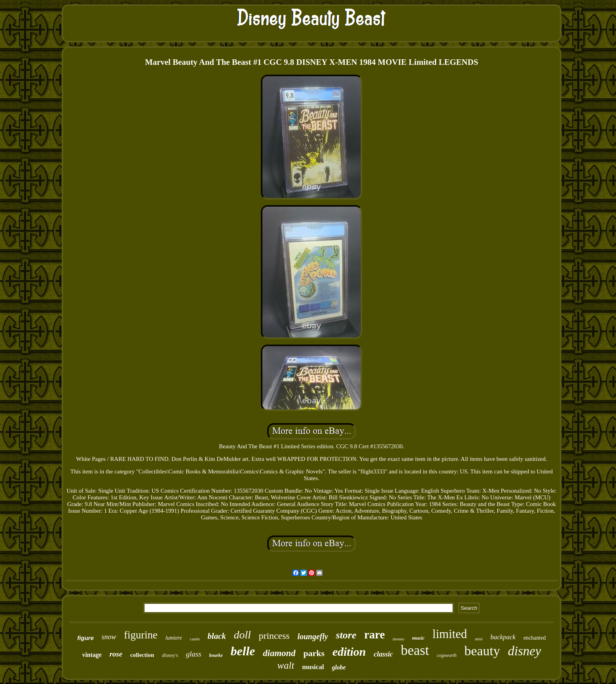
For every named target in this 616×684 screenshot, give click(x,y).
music (418, 638)
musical (313, 667)
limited (450, 634)
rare (375, 634)
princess (274, 636)
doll (242, 635)
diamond (279, 653)
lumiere (174, 638)
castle (195, 639)
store (346, 635)
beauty (482, 651)
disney (524, 651)
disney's (170, 655)
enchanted (534, 638)
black (217, 636)
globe (339, 667)
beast (415, 650)
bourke (216, 655)
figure (86, 638)
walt (286, 665)
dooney (399, 639)
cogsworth (447, 655)
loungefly (313, 636)
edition (349, 652)
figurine (141, 635)
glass (193, 654)
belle (243, 651)
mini (479, 639)
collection (142, 655)
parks (314, 653)
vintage (92, 655)
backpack (503, 637)
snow (109, 637)
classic (383, 654)
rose (116, 654)
